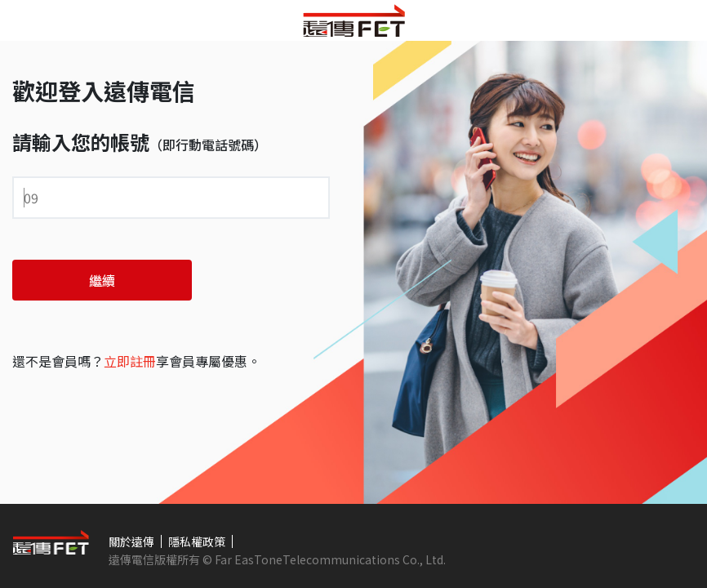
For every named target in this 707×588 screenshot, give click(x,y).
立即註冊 (130, 361)
